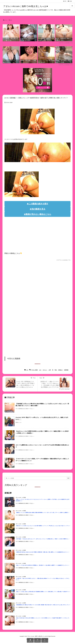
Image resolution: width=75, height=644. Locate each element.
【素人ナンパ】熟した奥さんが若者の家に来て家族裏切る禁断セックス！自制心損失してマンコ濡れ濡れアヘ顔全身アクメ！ (43, 592)
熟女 (56, 370)
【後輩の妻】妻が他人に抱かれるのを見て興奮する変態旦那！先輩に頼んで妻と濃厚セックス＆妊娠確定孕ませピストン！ (43, 552)
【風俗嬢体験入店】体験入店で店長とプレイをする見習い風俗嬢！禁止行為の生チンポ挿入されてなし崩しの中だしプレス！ (43, 605)
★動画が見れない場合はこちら (37, 214)
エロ (11, 20)
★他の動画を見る (37, 209)
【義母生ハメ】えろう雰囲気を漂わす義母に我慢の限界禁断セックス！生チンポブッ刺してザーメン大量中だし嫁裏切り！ (43, 513)
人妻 (50, 370)
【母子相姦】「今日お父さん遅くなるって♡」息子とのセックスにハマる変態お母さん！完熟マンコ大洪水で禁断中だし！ (43, 539)
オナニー (45, 370)
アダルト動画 (34, 370)
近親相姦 (66, 370)
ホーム (6, 20)
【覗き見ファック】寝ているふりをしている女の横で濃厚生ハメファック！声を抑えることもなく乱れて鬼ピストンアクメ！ (43, 526)
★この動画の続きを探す (37, 204)
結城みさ (60, 370)
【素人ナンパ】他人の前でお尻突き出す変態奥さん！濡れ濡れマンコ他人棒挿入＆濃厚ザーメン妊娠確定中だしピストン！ (43, 565)
